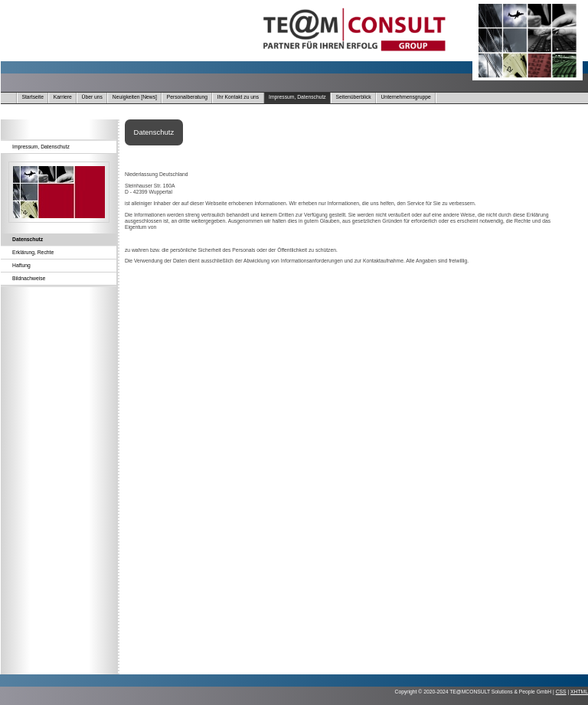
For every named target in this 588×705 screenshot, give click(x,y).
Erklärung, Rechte (33, 252)
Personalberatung (187, 97)
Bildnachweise (29, 278)
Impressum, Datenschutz (297, 97)
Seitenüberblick (354, 97)
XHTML (579, 692)
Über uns (92, 97)
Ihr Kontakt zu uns (238, 97)
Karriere (63, 97)
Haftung (21, 265)
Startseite (33, 97)
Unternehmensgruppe (406, 97)
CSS (561, 692)
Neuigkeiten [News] (135, 97)
